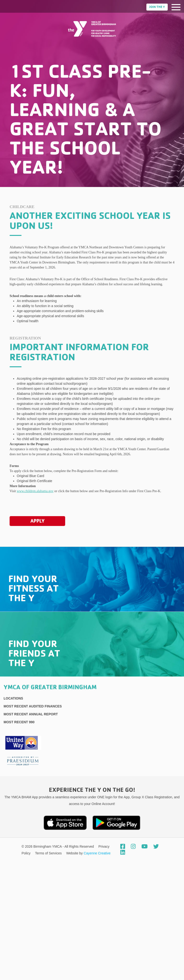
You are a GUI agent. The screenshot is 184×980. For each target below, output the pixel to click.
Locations (13, 698)
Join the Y (157, 7)
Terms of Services (49, 853)
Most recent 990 (19, 722)
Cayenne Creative (97, 853)
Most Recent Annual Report (31, 714)
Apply (37, 521)
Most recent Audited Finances (33, 706)
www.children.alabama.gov (35, 491)
